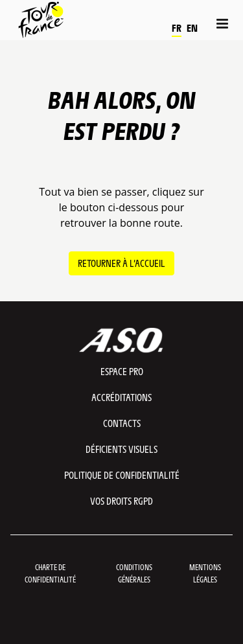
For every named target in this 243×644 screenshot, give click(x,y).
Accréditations (121, 397)
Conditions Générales (134, 573)
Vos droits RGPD (121, 500)
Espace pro (122, 371)
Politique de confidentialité (122, 475)
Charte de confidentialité (50, 573)
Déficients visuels (121, 449)
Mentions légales (205, 573)
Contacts (122, 423)
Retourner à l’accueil (121, 263)
